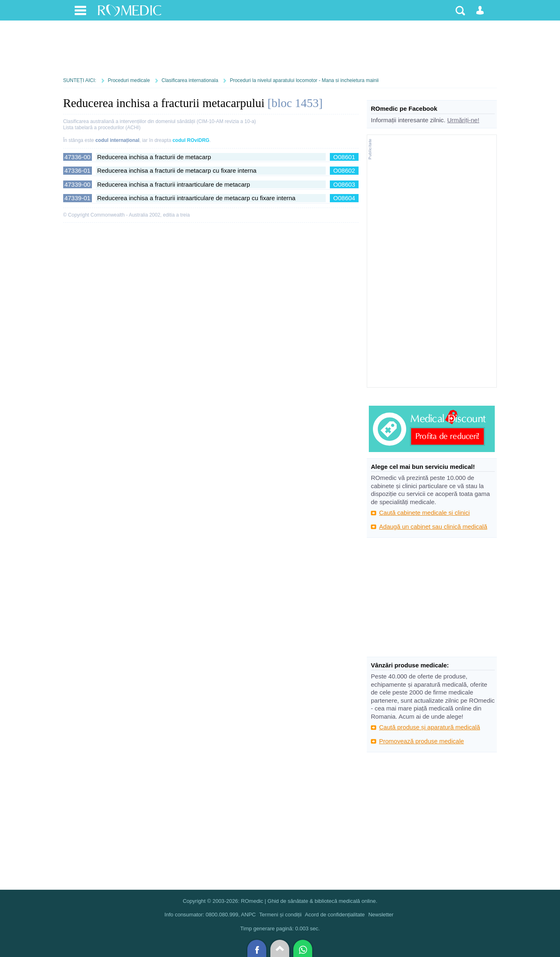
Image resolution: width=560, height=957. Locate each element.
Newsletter (381, 915)
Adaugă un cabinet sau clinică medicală (433, 526)
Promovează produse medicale (422, 741)
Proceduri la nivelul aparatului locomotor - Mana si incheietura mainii (304, 80)
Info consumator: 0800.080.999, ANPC (210, 915)
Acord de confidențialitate (335, 915)
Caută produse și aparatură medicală (430, 727)
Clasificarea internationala (190, 80)
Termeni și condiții (280, 915)
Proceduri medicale (129, 80)
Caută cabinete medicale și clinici (424, 513)
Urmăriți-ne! (463, 120)
